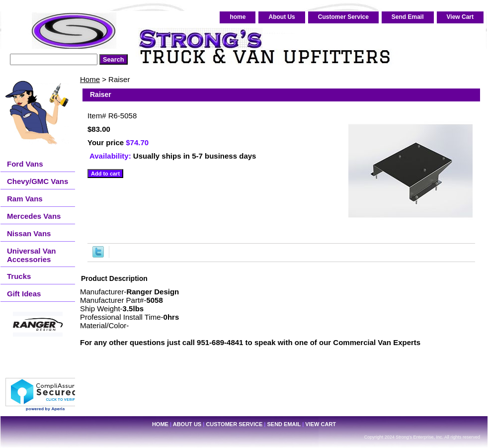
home (238, 17)
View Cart (460, 17)
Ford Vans (25, 164)
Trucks (19, 276)
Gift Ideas (24, 294)
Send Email (408, 17)
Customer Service (343, 17)
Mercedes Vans (34, 216)
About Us (282, 17)
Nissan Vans (29, 233)
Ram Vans (25, 199)
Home (90, 79)
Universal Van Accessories (31, 255)
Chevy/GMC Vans (38, 181)
